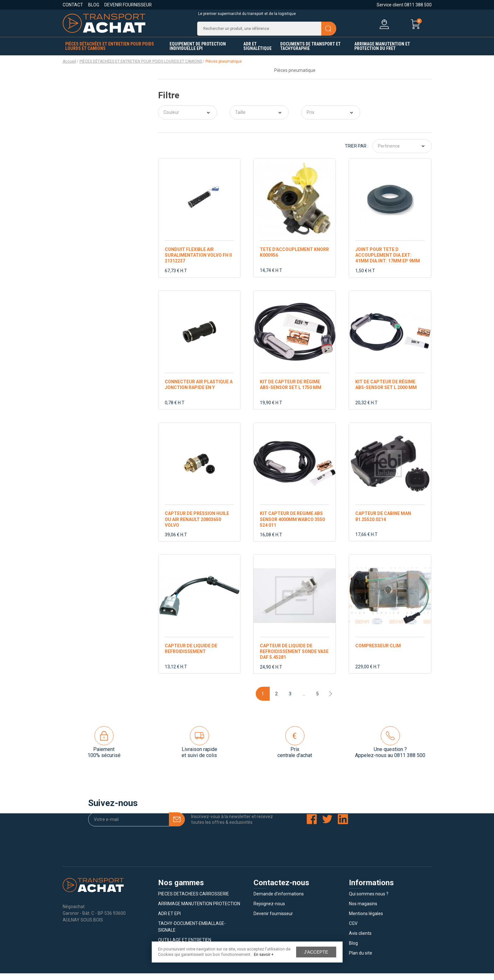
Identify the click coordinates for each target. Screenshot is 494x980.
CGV (353, 930)
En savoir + (264, 954)
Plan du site (361, 960)
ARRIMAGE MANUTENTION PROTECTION (199, 910)
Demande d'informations (279, 900)
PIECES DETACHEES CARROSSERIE (194, 900)
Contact (73, 5)
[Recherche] (267, 32)
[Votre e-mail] (136, 826)
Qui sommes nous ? (369, 900)
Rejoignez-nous (269, 910)
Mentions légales (366, 920)
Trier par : (357, 153)
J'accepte (316, 952)
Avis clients (360, 940)
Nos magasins (363, 910)
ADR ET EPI (169, 920)
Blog (94, 5)
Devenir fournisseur (128, 5)
